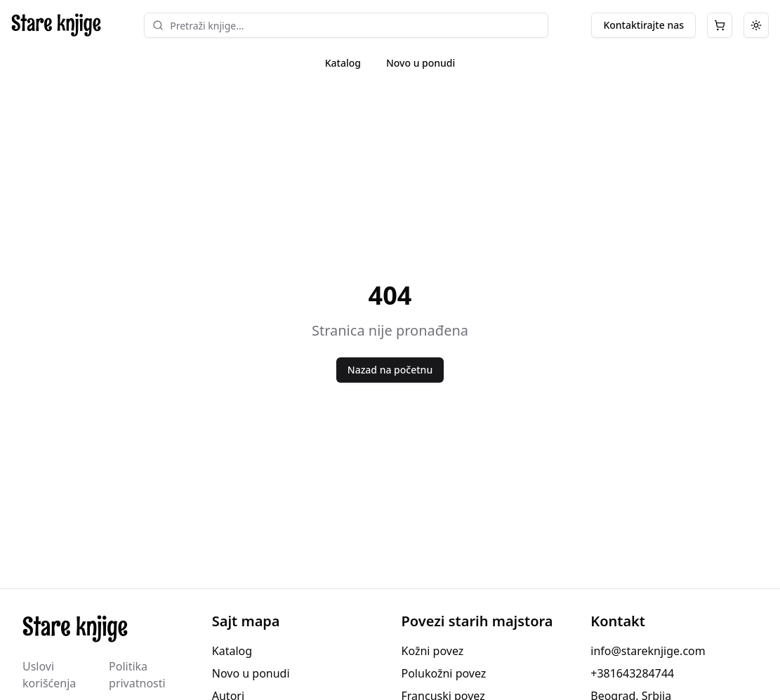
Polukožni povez (444, 673)
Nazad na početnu (390, 370)
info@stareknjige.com (648, 651)
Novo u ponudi (421, 63)
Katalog (343, 63)
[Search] (158, 25)
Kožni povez (433, 651)
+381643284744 (632, 673)
